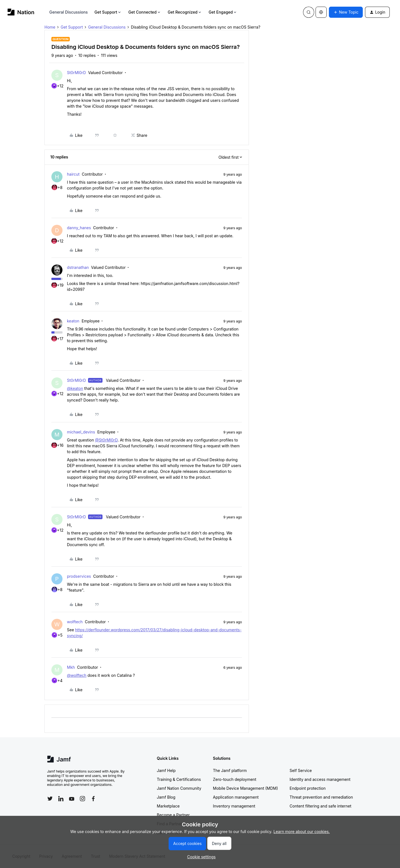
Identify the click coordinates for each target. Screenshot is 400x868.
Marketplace (168, 806)
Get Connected (145, 12)
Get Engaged (223, 12)
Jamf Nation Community (179, 788)
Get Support (108, 12)
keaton (73, 321)
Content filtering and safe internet (321, 806)
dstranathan (78, 267)
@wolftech (77, 675)
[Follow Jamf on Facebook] (93, 799)
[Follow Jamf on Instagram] (82, 799)
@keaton (75, 388)
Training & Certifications (179, 779)
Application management (236, 797)
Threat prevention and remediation (321, 797)
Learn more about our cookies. (302, 832)
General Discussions (69, 12)
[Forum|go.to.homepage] (21, 12)
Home (50, 27)
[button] (346, 12)
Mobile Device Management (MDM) (246, 788)
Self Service (301, 770)
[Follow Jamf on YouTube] (72, 799)
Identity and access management (320, 779)
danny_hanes (79, 228)
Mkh (71, 667)
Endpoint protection (308, 788)
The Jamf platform (230, 770)
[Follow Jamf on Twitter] (50, 799)
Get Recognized (185, 12)
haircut (73, 174)
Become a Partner (173, 815)
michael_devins (81, 432)
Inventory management (234, 806)
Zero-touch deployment (235, 779)
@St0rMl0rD (106, 440)
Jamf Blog (166, 797)
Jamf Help (166, 770)
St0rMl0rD (76, 73)
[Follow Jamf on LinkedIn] (61, 799)
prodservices (79, 576)
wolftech (75, 622)
